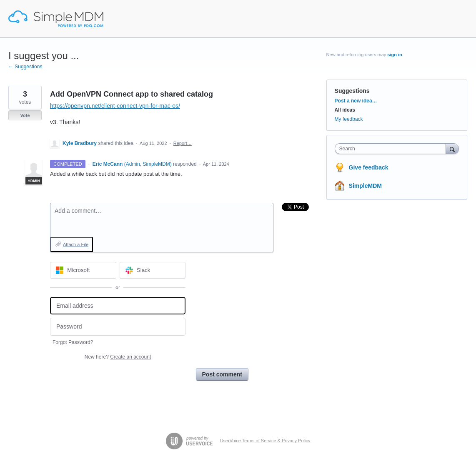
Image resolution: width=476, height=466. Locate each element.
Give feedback (369, 167)
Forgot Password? (73, 342)
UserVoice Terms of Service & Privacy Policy (265, 441)
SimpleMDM (365, 186)
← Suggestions (25, 67)
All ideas (345, 110)
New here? (118, 357)
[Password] (118, 327)
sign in (395, 55)
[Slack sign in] (153, 270)
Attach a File (76, 244)
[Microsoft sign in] (83, 270)
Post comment (222, 374)
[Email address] (118, 306)
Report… (183, 143)
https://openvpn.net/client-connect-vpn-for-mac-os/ (115, 106)
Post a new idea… (356, 101)
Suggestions (352, 91)
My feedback (349, 119)
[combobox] (392, 149)
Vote (25, 115)
